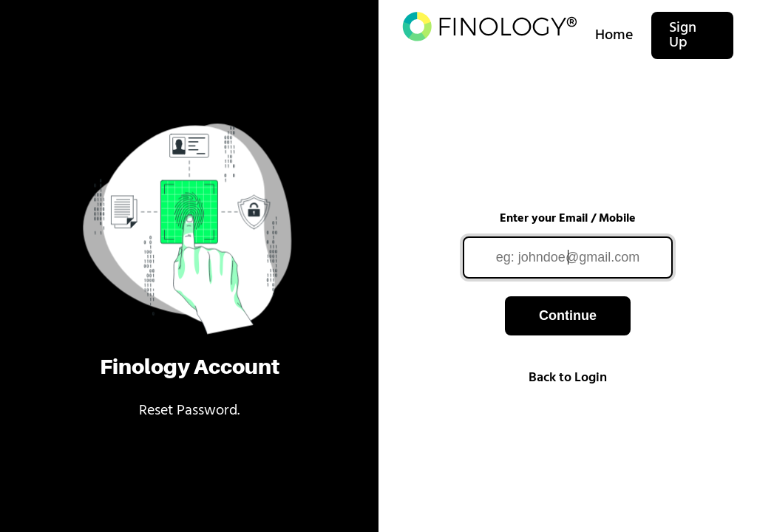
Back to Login (568, 378)
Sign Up (683, 35)
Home (614, 35)
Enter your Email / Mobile (568, 219)
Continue (568, 316)
